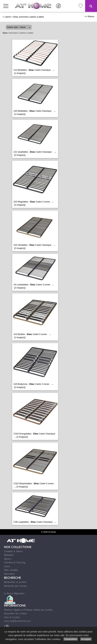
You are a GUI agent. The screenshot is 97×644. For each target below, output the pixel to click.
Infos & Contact (12, 617)
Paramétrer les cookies (15, 613)
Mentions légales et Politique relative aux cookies (28, 610)
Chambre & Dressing (15, 562)
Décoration (9, 574)
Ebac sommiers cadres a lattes (29, 17)
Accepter (86, 639)
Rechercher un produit (15, 582)
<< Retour (89, 16)
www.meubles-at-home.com (17, 621)
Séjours (8, 559)
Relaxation (9, 555)
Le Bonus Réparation (14, 593)
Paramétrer (71, 639)
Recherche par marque (15, 586)
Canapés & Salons (13, 551)
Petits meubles (11, 570)
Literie (8, 17)
